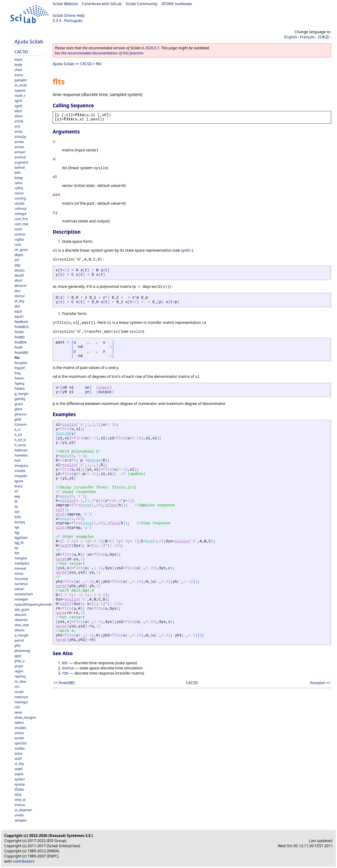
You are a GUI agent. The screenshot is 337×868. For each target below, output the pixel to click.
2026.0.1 (152, 48)
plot (60, 514)
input (104, 388)
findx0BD (21, 352)
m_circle (21, 85)
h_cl (17, 430)
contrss (20, 234)
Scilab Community (141, 4)
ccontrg (20, 198)
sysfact (20, 779)
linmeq (20, 522)
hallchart (21, 450)
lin (16, 507)
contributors (24, 861)
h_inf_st (20, 440)
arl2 (17, 126)
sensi (18, 712)
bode (18, 65)
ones (65, 519)
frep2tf (20, 368)
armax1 (20, 152)
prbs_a (20, 661)
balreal (20, 167)
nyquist (20, 90)
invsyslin (21, 476)
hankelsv (21, 455)
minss (19, 573)
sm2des (20, 728)
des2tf (19, 275)
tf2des (19, 789)
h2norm (20, 424)
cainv (18, 183)
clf (59, 510)
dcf (17, 260)
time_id (20, 800)
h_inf (18, 435)
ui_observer (23, 810)
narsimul (21, 584)
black (18, 59)
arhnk (19, 121)
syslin (186, 250)
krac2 (19, 486)
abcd (18, 111)
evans (19, 75)
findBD (20, 337)
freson (19, 378)
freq (18, 373)
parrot (19, 640)
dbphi (19, 255)
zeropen (21, 820)
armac (19, 142)
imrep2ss (21, 466)
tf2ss (18, 795)
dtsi (17, 306)
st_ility (19, 764)
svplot (19, 774)
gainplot (21, 80)
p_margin (22, 635)
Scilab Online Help (69, 15)
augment (21, 162)
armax (19, 147)
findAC (19, 332)
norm (60, 559)
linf (17, 512)
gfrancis (20, 414)
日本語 (323, 37)
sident (19, 723)
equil (18, 311)
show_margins (25, 717)
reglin (19, 671)
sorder (19, 738)
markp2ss (22, 563)
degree (94, 461)
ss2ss (18, 753)
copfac (19, 239)
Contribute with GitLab (102, 4)
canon (19, 193)
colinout (21, 209)
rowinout (21, 697)
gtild (18, 419)
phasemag (22, 651)
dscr (18, 291)
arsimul (20, 157)
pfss (18, 645)
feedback (21, 322)
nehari (19, 589)
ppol (18, 656)
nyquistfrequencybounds (33, 604)
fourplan (21, 363)
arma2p (20, 137)
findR (18, 347)
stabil (18, 769)
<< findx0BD (64, 683)
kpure (19, 481)
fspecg (19, 383)
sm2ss (19, 733)
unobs (19, 815)
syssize (20, 784)
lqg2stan (21, 538)
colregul (21, 214)
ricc (17, 687)
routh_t (20, 95)
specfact (21, 743)
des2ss (20, 270)
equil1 (19, 316)
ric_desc (20, 681)
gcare (19, 404)
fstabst (20, 388)
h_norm (20, 445)
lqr (16, 548)
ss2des (20, 748)
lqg (17, 532)
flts (17, 358)
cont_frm (21, 219)
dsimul (20, 296)
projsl (19, 666)
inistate (20, 471)
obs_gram (22, 609)
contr (18, 229)
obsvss (20, 630)
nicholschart (24, 594)
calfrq (19, 188)
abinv (19, 116)
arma (18, 131)
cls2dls (20, 203)
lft (16, 502)
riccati (19, 692)
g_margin (22, 394)
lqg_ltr (19, 543)
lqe (17, 527)
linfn (18, 517)
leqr (17, 496)
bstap (19, 178)
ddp (17, 265)
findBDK (21, 342)
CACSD (21, 52)
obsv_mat (22, 625)
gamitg (20, 399)
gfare (18, 409)
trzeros (20, 805)
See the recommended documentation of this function (99, 53)
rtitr (17, 707)
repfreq (20, 676)
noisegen (21, 599)
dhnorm (21, 286)
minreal (20, 568)
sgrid (18, 101)
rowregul (21, 702)
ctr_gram (21, 250)
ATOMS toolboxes (177, 4)
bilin (18, 173)
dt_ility (19, 301)
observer (21, 620)
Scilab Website (65, 4)
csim (18, 245)
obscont (20, 615)
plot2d (62, 434)
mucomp (21, 579)
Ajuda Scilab (29, 41)
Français (307, 37)
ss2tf (18, 759)
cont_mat (21, 224)
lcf (16, 491)
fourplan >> (320, 683)
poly (65, 456)
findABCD (22, 327)
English (290, 37)
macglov (21, 558)
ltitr (17, 553)
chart (18, 70)
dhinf (18, 280)
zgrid (18, 106)
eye (86, 505)
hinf (17, 460)
